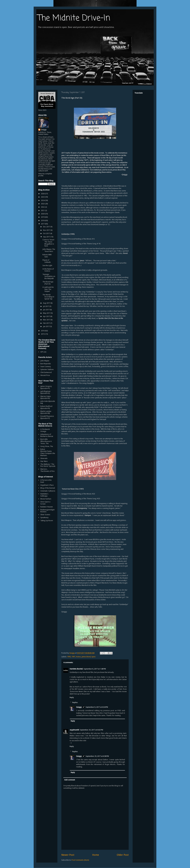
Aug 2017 (47, 303)
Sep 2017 (47, 237)
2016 (43, 331)
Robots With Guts (47, 256)
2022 (43, 207)
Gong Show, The (47, 446)
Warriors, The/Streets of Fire (47, 470)
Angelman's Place (47, 485)
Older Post (123, 855)
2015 (43, 334)
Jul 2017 (46, 306)
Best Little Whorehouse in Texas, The (46, 441)
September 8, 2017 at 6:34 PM (97, 707)
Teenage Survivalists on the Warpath (49, 276)
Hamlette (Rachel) (76, 669)
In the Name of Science (48, 270)
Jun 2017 (46, 310)
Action (78, 657)
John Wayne (45, 361)
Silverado (44, 458)
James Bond (86, 657)
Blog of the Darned (48, 488)
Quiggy (79, 707)
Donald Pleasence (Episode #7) (47, 417)
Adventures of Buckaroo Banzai (47, 435)
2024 (43, 200)
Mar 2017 (47, 320)
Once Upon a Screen (45, 503)
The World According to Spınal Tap (48, 297)
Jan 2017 (46, 326)
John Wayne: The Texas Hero (49, 250)
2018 (43, 220)
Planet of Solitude (47, 261)
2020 (43, 214)
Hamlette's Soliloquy (44, 495)
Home (96, 855)
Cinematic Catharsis (48, 491)
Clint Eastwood (46, 372)
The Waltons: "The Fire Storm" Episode (48, 465)
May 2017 (47, 313)
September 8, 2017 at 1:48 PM (95, 669)
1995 (69, 657)
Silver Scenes (45, 515)
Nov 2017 (47, 230)
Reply (72, 697)
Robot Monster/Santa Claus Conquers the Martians (48, 452)
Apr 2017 (47, 316)
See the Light (47, 265)
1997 (73, 657)
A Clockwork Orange (45, 430)
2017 (43, 224)
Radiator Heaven (47, 507)
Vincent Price (45, 375)
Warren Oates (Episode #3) (46, 397)
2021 (43, 210)
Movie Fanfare (46, 499)
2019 (43, 217)
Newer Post (68, 855)
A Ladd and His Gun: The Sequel (48, 289)
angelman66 (74, 730)
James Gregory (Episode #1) (46, 387)
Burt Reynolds (46, 364)
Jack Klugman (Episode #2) (45, 392)
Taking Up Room (47, 521)
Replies (75, 702)
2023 (43, 204)
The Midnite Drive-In (74, 18)
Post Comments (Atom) (80, 860)
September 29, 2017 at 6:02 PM (91, 730)
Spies (93, 657)
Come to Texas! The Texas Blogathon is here (48, 243)
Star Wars (44, 461)
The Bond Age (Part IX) (48, 283)
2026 (43, 194)
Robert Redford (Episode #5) (46, 407)
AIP (42, 352)
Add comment (70, 780)
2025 (43, 197)
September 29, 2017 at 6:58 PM (97, 756)
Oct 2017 (47, 233)
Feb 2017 (47, 323)
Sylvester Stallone (47, 369)
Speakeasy (44, 517)
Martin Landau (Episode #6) (46, 412)
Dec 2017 (47, 227)
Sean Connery (46, 367)
